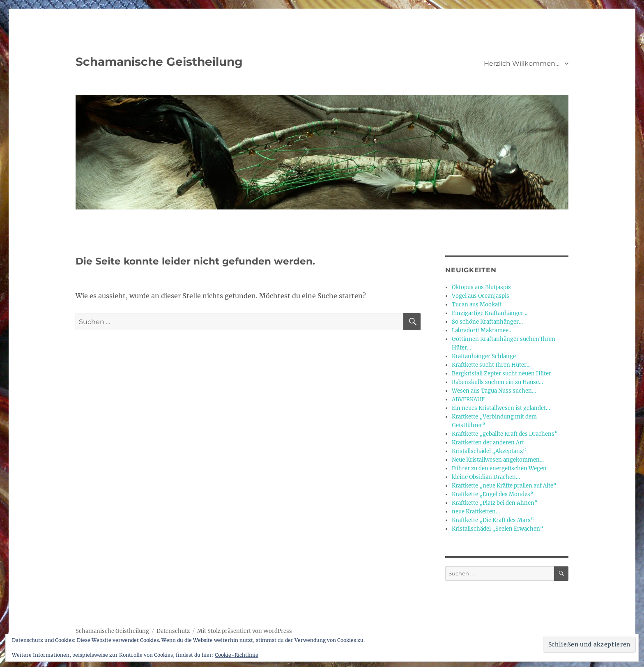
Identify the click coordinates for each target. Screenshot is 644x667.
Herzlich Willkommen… (522, 63)
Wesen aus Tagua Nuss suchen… (494, 391)
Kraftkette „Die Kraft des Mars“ (493, 520)
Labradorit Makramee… (482, 330)
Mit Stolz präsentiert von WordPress (245, 631)
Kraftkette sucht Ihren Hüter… (491, 365)
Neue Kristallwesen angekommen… (498, 460)
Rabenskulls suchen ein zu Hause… (497, 382)
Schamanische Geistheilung (159, 62)
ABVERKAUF (468, 399)
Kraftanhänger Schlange (484, 356)
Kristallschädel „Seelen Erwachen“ (498, 529)
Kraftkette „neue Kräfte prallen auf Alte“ (504, 486)
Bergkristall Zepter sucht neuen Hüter (501, 374)
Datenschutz (173, 631)
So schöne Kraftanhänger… (487, 322)
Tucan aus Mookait (477, 305)
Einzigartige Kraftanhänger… (490, 313)
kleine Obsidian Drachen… (486, 477)
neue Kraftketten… (476, 512)
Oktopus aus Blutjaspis (481, 287)
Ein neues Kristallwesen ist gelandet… (501, 408)
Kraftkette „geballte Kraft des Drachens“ (505, 434)
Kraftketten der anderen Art (488, 443)
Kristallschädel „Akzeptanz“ (489, 451)
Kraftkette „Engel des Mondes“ (493, 494)
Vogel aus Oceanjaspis (481, 296)
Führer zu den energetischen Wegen (499, 468)
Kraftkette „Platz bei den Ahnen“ (495, 503)
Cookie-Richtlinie (237, 655)
